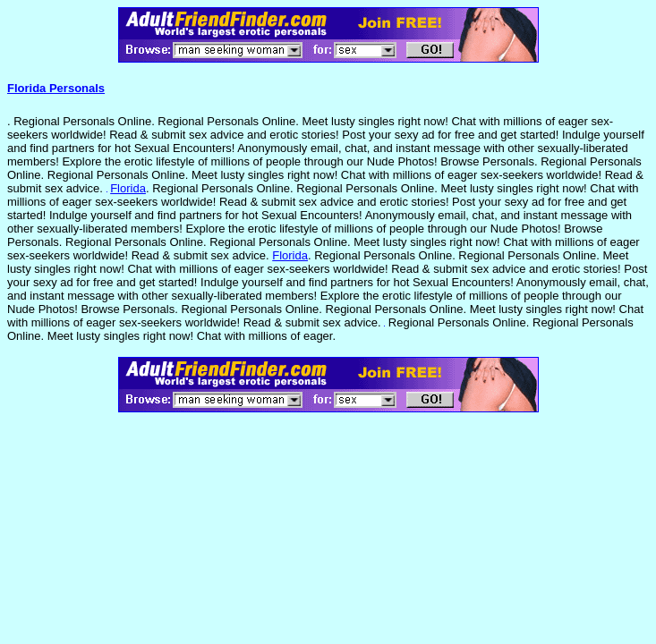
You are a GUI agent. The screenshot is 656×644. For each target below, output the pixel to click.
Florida (128, 188)
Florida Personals (56, 88)
